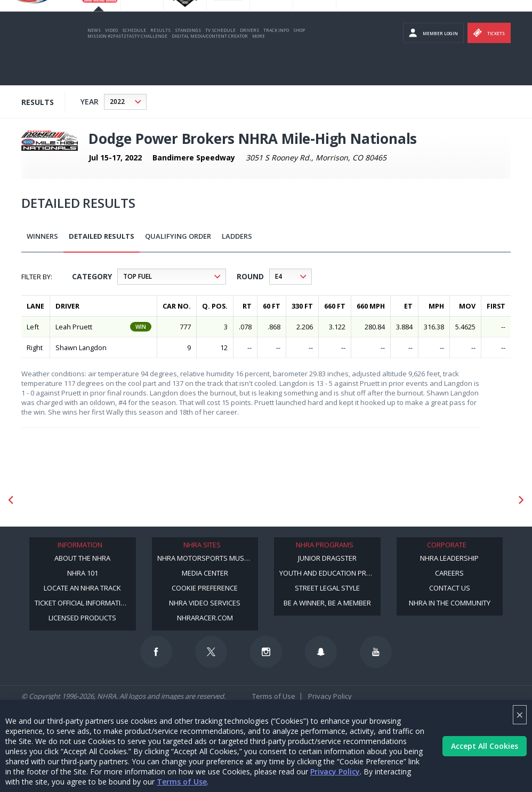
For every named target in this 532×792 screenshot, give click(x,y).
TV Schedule (220, 61)
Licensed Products (82, 618)
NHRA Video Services (205, 603)
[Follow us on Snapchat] (321, 652)
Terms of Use (182, 782)
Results (160, 61)
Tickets (489, 64)
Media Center (205, 573)
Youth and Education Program (330, 573)
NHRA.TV (448, 22)
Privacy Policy (335, 771)
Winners (42, 236)
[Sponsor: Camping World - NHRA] (385, 499)
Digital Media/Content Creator (210, 67)
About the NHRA (82, 558)
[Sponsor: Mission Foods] (71, 499)
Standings (188, 61)
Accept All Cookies (485, 746)
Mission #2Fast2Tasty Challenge (127, 67)
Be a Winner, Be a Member (327, 603)
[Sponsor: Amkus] (463, 499)
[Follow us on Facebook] (156, 652)
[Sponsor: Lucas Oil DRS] (150, 499)
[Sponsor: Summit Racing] (306, 499)
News (94, 61)
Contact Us (450, 588)
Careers (449, 573)
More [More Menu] (259, 67)
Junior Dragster (327, 558)
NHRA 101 (83, 573)
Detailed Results (102, 236)
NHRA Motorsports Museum (208, 558)
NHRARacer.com (205, 618)
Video (111, 61)
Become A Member (409, 22)
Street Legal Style (327, 588)
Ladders (237, 236)
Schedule (134, 61)
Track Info (276, 61)
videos (520, 22)
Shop (299, 61)
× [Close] (520, 714)
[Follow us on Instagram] (266, 652)
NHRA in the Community (450, 603)
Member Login (433, 64)
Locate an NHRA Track (82, 588)
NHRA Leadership (449, 558)
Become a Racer (361, 22)
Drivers (249, 61)
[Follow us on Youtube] (376, 652)
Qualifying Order (178, 236)
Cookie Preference (205, 588)
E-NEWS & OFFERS (485, 22)
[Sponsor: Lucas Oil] (228, 499)
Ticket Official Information (83, 603)
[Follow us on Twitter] (211, 652)
